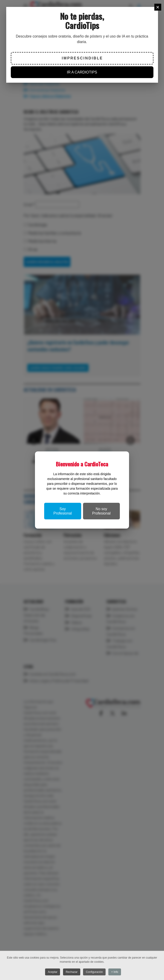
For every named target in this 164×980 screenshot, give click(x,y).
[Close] (158, 7)
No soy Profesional (101, 511)
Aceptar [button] (52, 972)
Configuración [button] (95, 972)
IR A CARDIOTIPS (82, 72)
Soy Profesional (63, 511)
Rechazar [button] (72, 972)
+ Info (115, 972)
